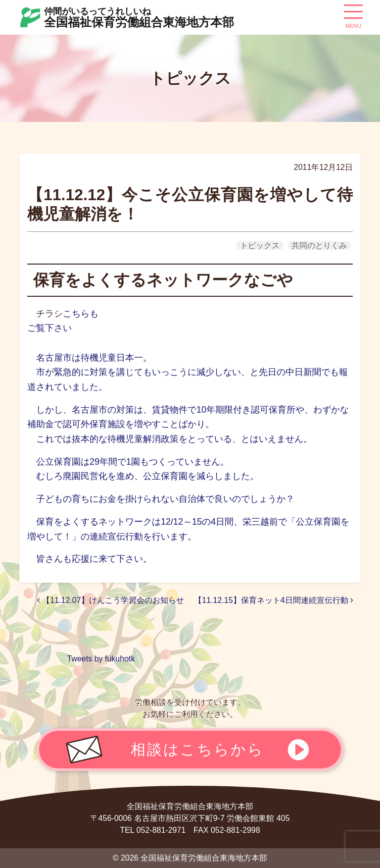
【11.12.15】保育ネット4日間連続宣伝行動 (274, 600)
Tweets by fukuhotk (101, 659)
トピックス (260, 245)
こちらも (81, 314)
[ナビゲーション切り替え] (353, 15)
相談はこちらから (197, 749)
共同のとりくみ (319, 245)
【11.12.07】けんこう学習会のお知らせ (111, 600)
